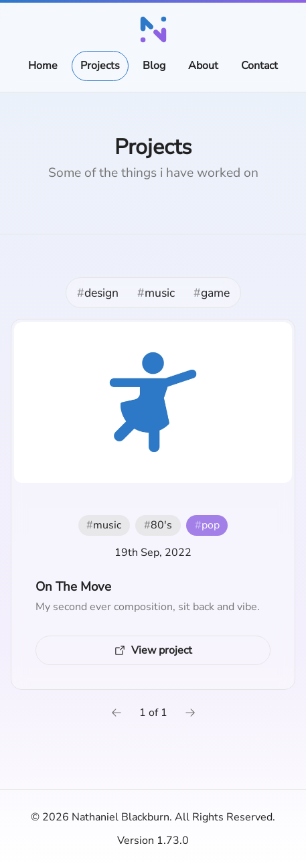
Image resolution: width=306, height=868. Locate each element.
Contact (259, 66)
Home (43, 66)
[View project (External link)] (153, 650)
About (203, 66)
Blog (154, 66)
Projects (100, 66)
